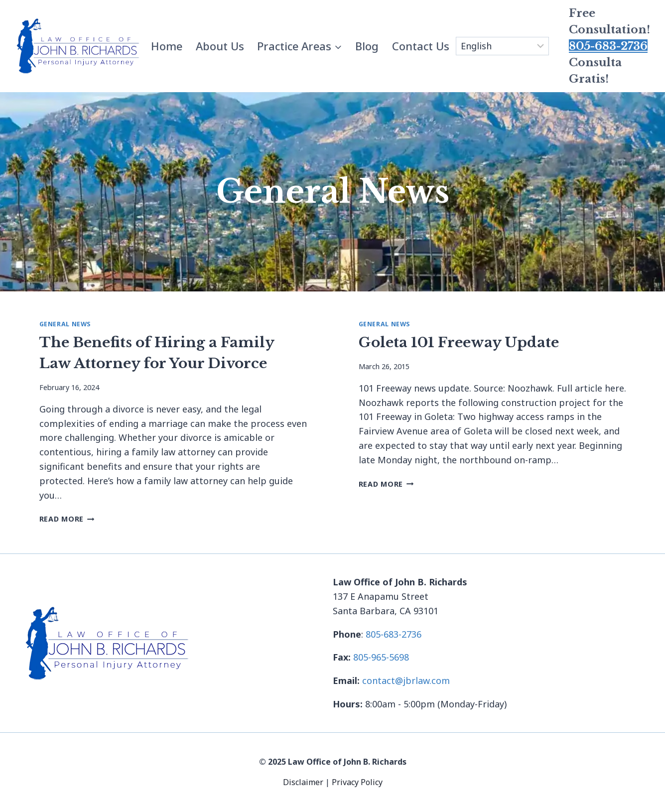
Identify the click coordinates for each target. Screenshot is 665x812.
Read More (67, 519)
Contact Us (421, 46)
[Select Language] (502, 46)
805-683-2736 (608, 46)
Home (167, 46)
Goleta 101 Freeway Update (459, 342)
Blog (367, 46)
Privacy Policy (357, 782)
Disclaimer (304, 782)
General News (65, 324)
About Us (220, 46)
